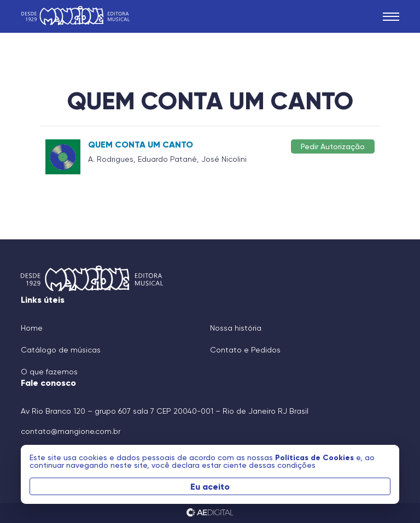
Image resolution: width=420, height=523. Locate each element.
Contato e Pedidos (245, 350)
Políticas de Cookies (316, 457)
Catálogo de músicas (61, 350)
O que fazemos (49, 372)
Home (32, 328)
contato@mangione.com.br (71, 431)
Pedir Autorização (333, 146)
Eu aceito (210, 486)
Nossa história (236, 328)
